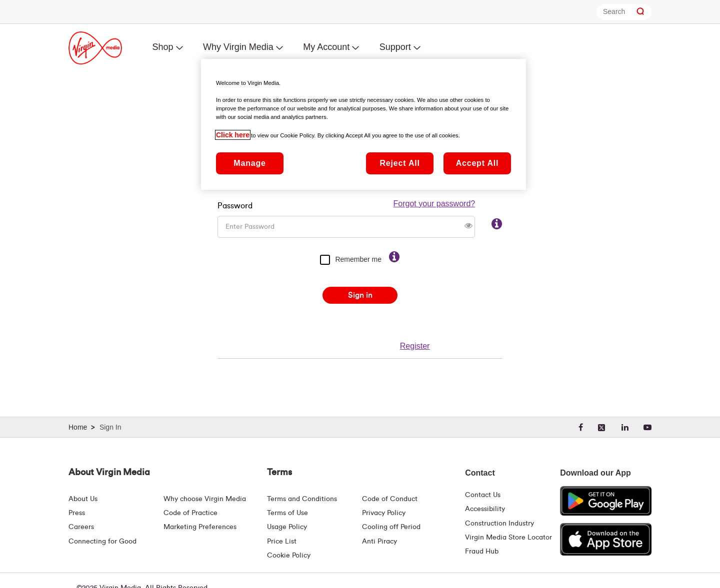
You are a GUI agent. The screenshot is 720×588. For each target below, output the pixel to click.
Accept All (477, 163)
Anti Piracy (379, 542)
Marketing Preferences (200, 527)
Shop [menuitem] (162, 47)
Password (235, 193)
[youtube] (647, 427)
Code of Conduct (390, 499)
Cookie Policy (289, 556)
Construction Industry (499, 524)
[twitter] (602, 428)
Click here (233, 135)
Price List (282, 542)
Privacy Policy (384, 513)
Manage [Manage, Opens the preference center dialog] (249, 163)
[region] (363, 124)
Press (77, 513)
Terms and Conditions (302, 499)
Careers (81, 527)
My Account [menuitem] (326, 47)
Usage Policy (287, 527)
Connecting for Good (102, 542)
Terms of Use (287, 513)
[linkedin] (625, 427)
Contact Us (483, 495)
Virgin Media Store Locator (508, 538)
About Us (83, 499)
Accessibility (485, 509)
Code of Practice (190, 513)
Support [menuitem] (395, 47)
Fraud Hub (482, 552)
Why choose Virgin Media (205, 499)
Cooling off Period (391, 527)
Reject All (399, 163)
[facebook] (581, 427)
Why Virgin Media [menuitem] (238, 47)
